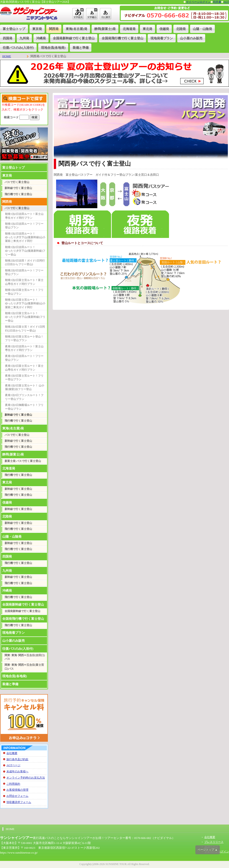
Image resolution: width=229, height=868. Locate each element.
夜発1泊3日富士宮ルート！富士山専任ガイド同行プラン (24, 368)
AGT (226, 2)
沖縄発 (41, 38)
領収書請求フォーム (19, 802)
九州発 (24, 38)
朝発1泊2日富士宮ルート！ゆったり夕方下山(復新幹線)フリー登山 (25, 317)
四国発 (8, 38)
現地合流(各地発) (53, 48)
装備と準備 (81, 48)
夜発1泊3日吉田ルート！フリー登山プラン (24, 358)
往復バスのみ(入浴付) (18, 48)
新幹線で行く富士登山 (18, 188)
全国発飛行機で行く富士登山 (123, 38)
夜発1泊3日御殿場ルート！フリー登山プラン (24, 407)
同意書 (217, 2)
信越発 (164, 29)
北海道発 (129, 29)
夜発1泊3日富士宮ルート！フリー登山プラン (24, 378)
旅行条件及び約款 (17, 759)
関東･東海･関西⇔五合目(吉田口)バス (25, 657)
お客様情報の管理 (17, 790)
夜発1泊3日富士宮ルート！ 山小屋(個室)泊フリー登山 (25, 387)
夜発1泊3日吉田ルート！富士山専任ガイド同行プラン (24, 348)
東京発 (37, 29)
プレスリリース (214, 842)
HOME (7, 56)
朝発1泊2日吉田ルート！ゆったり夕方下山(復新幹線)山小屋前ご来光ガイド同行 (25, 237)
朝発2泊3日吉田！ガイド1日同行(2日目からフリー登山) (25, 263)
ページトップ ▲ (208, 850)
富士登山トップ (14, 29)
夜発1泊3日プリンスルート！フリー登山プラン (24, 397)
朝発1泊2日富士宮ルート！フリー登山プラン (24, 292)
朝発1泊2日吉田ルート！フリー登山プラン (24, 226)
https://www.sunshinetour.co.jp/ (19, 853)
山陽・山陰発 (202, 29)
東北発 (147, 29)
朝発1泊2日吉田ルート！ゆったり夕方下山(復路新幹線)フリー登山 (25, 251)
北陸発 (181, 29)
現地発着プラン (162, 38)
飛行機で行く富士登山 (18, 194)
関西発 (54, 29)
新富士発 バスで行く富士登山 (23, 461)
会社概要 (12, 753)
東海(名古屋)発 (76, 29)
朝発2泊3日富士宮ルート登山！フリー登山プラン (24, 338)
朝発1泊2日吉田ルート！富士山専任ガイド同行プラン (24, 216)
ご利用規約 (13, 784)
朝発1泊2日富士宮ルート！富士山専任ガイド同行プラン (24, 282)
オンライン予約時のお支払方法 (26, 778)
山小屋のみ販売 (191, 38)
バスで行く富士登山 (17, 182)
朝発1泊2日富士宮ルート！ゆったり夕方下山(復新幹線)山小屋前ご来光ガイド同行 (25, 304)
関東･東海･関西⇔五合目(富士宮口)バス (24, 667)
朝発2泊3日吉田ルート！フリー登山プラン (24, 272)
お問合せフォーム (17, 796)
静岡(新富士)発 (105, 29)
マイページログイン (198, 2)
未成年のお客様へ (17, 771)
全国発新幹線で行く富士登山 (74, 38)
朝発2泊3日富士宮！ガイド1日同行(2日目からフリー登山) (25, 329)
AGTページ (13, 765)
